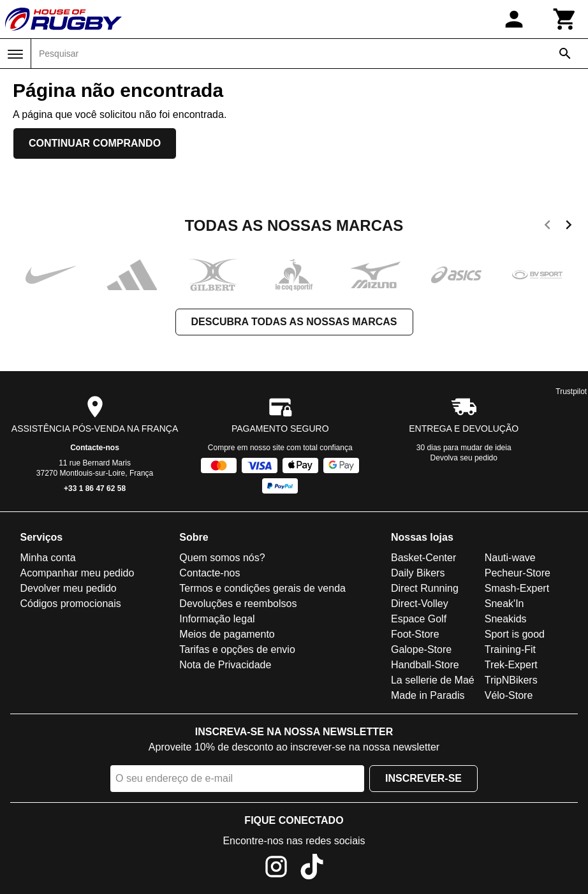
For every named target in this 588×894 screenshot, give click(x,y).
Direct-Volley (420, 604)
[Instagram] (276, 869)
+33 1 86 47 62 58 (95, 488)
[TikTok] (312, 869)
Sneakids (506, 619)
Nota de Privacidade (225, 665)
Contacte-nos (95, 448)
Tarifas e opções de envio (237, 649)
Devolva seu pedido (464, 458)
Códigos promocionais (71, 604)
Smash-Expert (517, 588)
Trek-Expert (511, 665)
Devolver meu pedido (69, 588)
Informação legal (217, 619)
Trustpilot (571, 392)
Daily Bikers (418, 573)
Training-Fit (510, 649)
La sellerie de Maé (433, 680)
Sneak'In (504, 604)
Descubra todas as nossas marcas (294, 322)
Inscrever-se (423, 778)
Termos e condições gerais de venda (262, 588)
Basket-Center (423, 558)
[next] (569, 227)
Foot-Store (415, 634)
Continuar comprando (95, 143)
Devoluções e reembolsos (238, 604)
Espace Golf (419, 619)
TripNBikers (511, 680)
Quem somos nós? (222, 558)
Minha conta (48, 558)
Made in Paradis (428, 695)
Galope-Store (421, 649)
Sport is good (515, 634)
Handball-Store (425, 665)
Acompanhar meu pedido (77, 573)
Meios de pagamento (227, 634)
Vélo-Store (509, 695)
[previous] (548, 227)
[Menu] (15, 54)
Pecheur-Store (518, 573)
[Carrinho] (565, 19)
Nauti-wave (510, 558)
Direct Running (425, 588)
